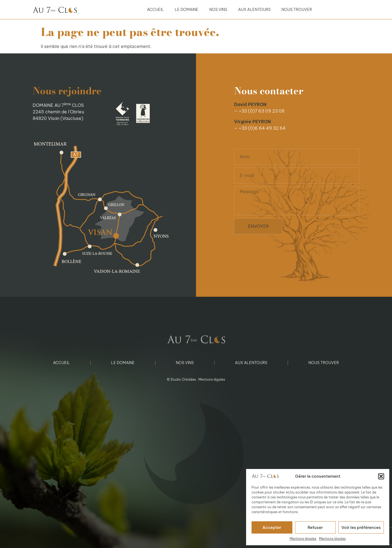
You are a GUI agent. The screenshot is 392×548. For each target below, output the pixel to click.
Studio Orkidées (183, 379)
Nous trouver (297, 10)
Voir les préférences (361, 527)
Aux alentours (254, 10)
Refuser (315, 527)
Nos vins (218, 10)
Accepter (272, 527)
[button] (381, 476)
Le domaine (187, 10)
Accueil (155, 10)
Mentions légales (303, 539)
